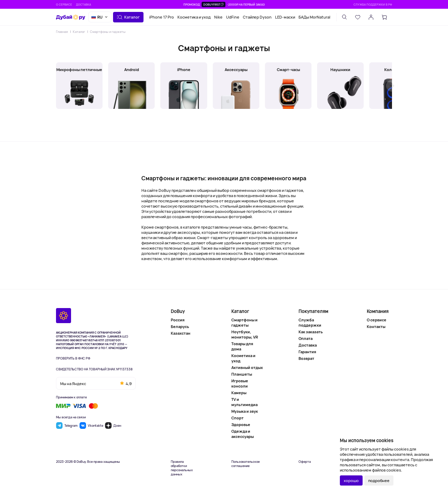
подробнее (379, 480)
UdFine (233, 17)
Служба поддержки (310, 322)
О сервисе (64, 4)
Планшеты (242, 374)
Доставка (83, 4)
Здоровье (241, 424)
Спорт (237, 418)
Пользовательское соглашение (246, 464)
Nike (218, 17)
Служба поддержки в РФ (373, 4)
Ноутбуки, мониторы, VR (245, 334)
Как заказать (311, 332)
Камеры (239, 393)
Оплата (306, 338)
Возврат (306, 358)
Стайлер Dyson (257, 17)
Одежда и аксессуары (243, 434)
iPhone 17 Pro (162, 17)
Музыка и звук (245, 411)
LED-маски (285, 17)
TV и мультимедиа (244, 402)
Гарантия (307, 352)
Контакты (376, 326)
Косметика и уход (194, 17)
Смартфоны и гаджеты (108, 32)
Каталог (79, 32)
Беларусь (180, 326)
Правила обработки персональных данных (182, 468)
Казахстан (181, 333)
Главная (62, 32)
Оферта (305, 462)
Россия (178, 320)
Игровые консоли (240, 383)
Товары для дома (242, 346)
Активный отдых (247, 367)
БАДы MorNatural (314, 17)
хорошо (351, 480)
